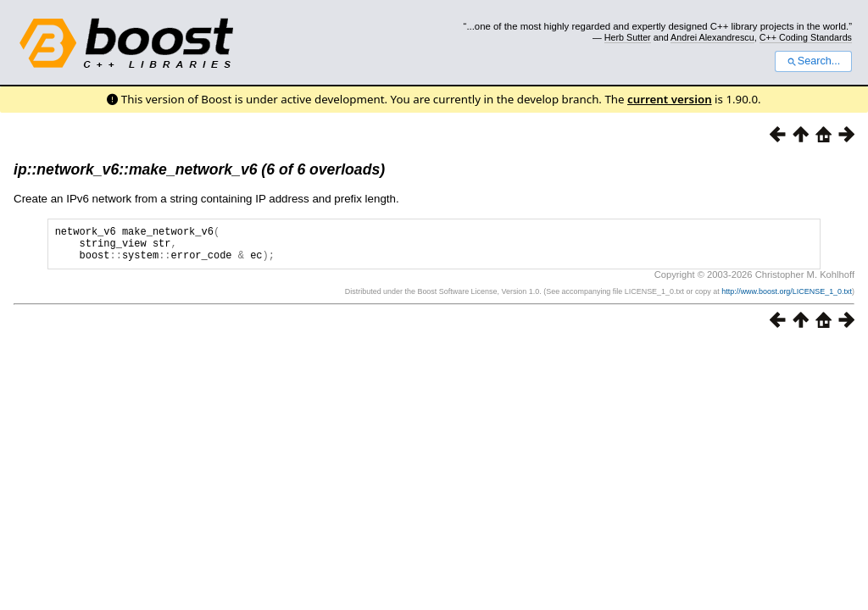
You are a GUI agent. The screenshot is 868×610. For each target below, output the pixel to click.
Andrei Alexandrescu (712, 37)
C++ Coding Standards (806, 37)
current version (670, 99)
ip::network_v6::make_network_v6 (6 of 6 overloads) (199, 169)
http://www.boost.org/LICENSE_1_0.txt (787, 299)
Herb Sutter (628, 37)
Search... (813, 61)
